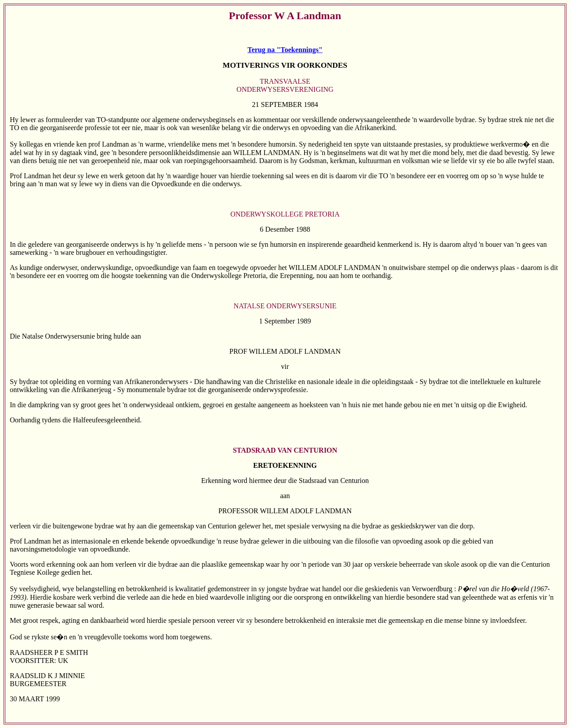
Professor (250, 16)
